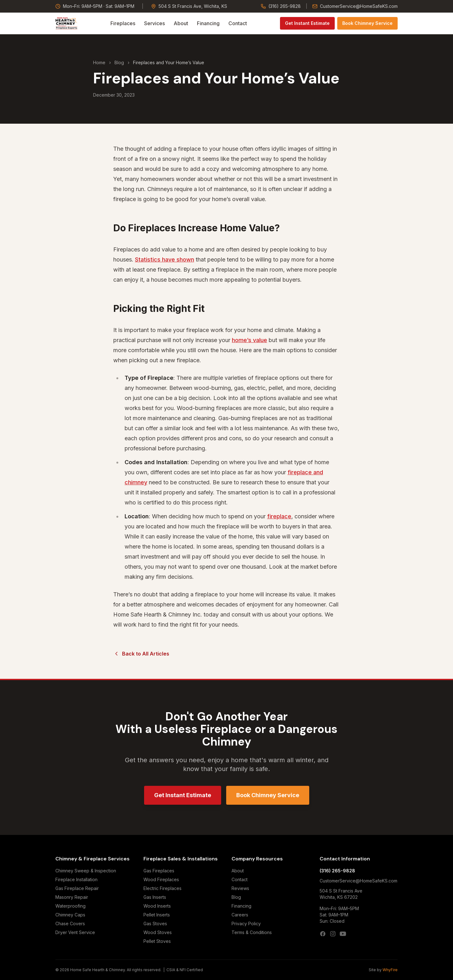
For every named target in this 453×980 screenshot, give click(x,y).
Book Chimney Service (367, 23)
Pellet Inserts (157, 915)
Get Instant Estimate (307, 23)
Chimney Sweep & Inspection (86, 871)
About (181, 23)
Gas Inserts (155, 897)
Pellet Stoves (157, 941)
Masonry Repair (72, 897)
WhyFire (390, 970)
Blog (119, 62)
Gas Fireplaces (159, 871)
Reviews (240, 888)
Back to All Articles (141, 654)
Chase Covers (70, 924)
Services (154, 23)
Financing (208, 23)
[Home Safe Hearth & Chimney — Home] (67, 23)
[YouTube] (343, 934)
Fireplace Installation (76, 879)
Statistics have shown (165, 259)
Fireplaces (123, 23)
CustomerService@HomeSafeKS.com (355, 6)
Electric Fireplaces (162, 888)
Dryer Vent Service (75, 932)
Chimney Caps (70, 915)
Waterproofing (70, 906)
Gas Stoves (155, 924)
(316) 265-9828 (281, 6)
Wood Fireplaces (161, 879)
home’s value (249, 340)
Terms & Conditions (252, 932)
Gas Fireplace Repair (77, 888)
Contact (238, 23)
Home (99, 62)
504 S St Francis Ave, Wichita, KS (189, 6)
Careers (240, 915)
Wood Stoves (158, 932)
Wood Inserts (157, 906)
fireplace (279, 516)
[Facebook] (323, 934)
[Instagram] (333, 934)
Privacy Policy (246, 924)
